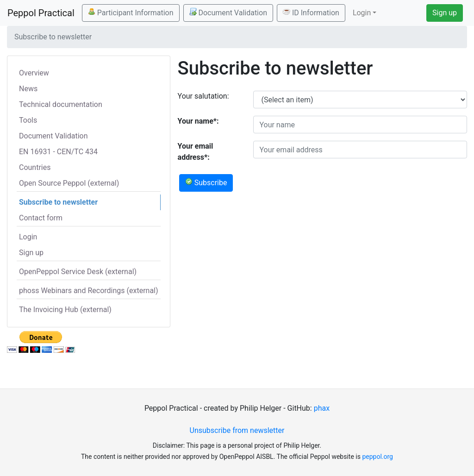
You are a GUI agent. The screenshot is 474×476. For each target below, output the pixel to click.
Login (28, 237)
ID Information (311, 13)
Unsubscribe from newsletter (237, 430)
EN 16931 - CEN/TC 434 (58, 152)
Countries (35, 167)
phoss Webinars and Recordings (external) (89, 291)
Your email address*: (196, 152)
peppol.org (377, 457)
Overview (34, 73)
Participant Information (131, 13)
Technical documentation (61, 104)
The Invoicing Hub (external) (65, 310)
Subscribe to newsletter (58, 202)
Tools (28, 120)
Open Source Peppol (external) (69, 183)
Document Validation (228, 13)
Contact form (41, 218)
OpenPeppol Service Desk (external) (78, 272)
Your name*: (198, 121)
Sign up (445, 13)
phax (322, 408)
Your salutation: (203, 96)
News (28, 89)
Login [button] (362, 13)
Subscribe (206, 182)
